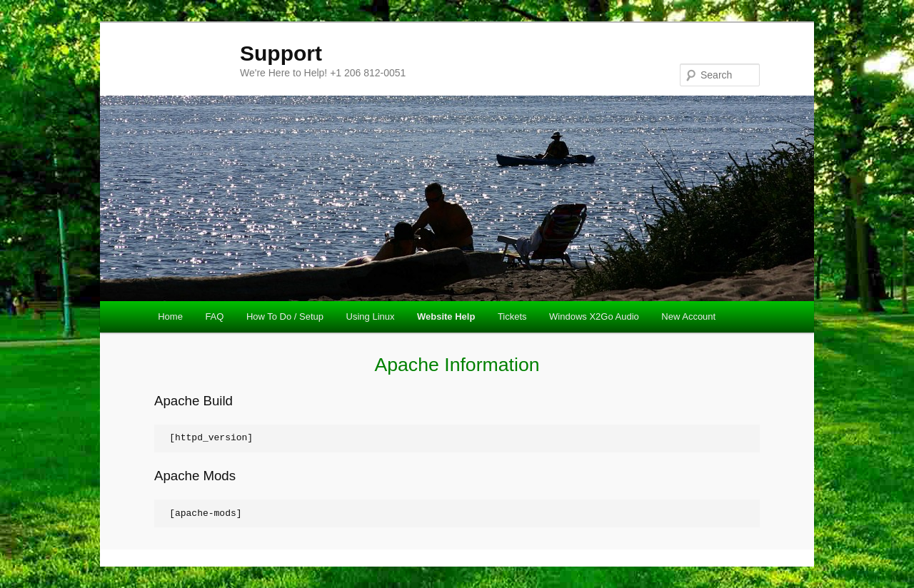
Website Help (446, 316)
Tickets (512, 316)
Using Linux (371, 316)
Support (281, 53)
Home (170, 316)
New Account (688, 316)
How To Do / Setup (285, 316)
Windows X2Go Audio (594, 316)
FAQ (214, 316)
